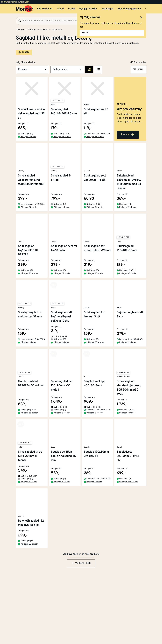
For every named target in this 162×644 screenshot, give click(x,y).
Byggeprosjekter (88, 9)
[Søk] (19, 21)
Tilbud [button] (60, 9)
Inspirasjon (107, 9)
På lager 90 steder (29, 276)
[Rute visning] (89, 69)
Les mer (128, 137)
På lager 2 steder (94, 415)
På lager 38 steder (95, 276)
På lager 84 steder (95, 209)
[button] (33, 69)
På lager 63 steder (29, 546)
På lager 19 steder (128, 209)
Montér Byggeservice (129, 9)
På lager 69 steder (62, 276)
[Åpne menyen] (146, 9)
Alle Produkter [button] (45, 9)
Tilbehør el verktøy (38, 30)
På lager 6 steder (29, 484)
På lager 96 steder (62, 139)
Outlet (71, 9)
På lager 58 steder (29, 415)
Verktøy (20, 30)
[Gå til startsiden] (25, 9)
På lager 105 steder (128, 484)
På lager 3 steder (62, 415)
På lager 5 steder (127, 415)
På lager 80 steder (95, 344)
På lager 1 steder (28, 139)
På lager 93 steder (128, 276)
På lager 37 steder (29, 209)
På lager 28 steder (95, 139)
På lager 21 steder (128, 344)
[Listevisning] (98, 69)
